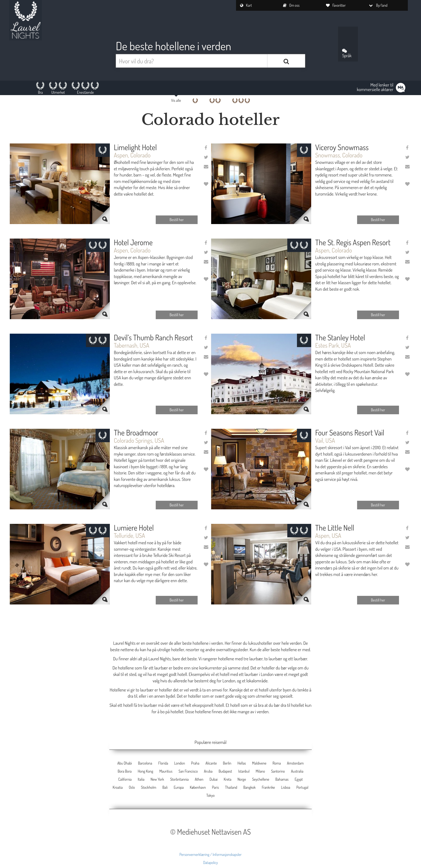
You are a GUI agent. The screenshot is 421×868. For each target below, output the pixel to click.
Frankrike (268, 787)
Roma (277, 763)
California (125, 779)
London (180, 763)
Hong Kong (146, 771)
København (198, 787)
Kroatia (118, 787)
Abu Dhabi (125, 763)
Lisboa (286, 787)
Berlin (227, 763)
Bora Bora (125, 771)
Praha (195, 763)
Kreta (227, 779)
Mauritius (166, 771)
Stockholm (149, 787)
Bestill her (177, 220)
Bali (165, 787)
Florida (163, 763)
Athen (199, 779)
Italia (141, 779)
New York (157, 779)
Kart (246, 5)
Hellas (242, 763)
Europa (179, 787)
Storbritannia (179, 779)
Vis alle (176, 100)
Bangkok (249, 787)
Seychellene (261, 779)
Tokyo (211, 795)
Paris (215, 787)
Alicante (211, 763)
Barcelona (145, 763)
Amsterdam (295, 763)
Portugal (302, 787)
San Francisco (188, 771)
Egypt (299, 779)
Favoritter (336, 5)
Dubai (213, 779)
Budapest (225, 771)
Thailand (231, 787)
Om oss (291, 5)
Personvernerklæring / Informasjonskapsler (210, 854)
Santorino (278, 771)
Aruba (208, 771)
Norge (242, 779)
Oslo (132, 787)
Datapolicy (211, 862)
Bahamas (282, 779)
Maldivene (259, 763)
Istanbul (244, 771)
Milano (260, 771)
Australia (297, 771)
